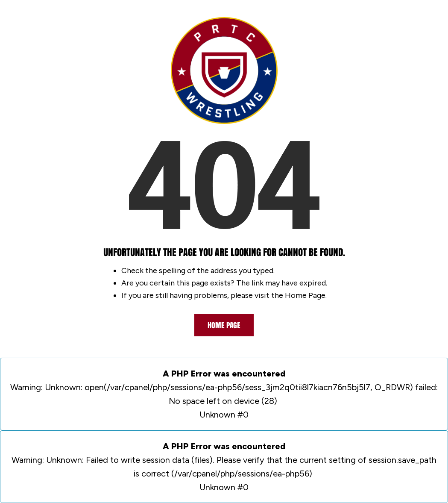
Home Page (224, 325)
